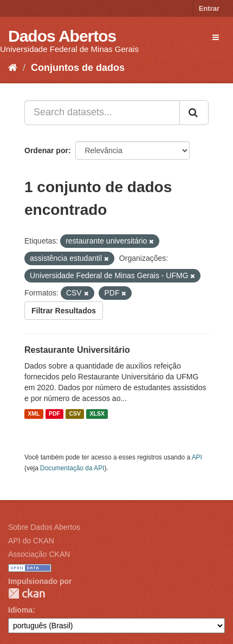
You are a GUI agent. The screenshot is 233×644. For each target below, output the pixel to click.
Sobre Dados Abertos (44, 527)
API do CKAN (31, 541)
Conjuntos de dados (78, 68)
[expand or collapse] (216, 37)
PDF (54, 414)
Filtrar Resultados (64, 311)
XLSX (97, 414)
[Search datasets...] (102, 113)
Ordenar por (46, 150)
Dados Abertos (62, 36)
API (197, 457)
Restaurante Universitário (77, 350)
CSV (75, 414)
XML (34, 414)
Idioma (20, 610)
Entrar (209, 8)
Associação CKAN (39, 554)
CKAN (27, 593)
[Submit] (194, 113)
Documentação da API (72, 468)
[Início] (13, 68)
